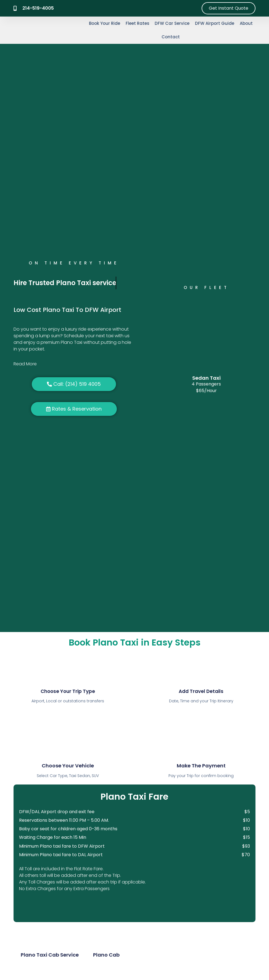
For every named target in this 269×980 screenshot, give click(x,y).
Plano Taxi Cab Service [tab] (50, 955)
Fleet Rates (138, 23)
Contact (171, 37)
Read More (25, 364)
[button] (74, 364)
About (246, 23)
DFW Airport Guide (215, 23)
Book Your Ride (105, 23)
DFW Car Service (172, 23)
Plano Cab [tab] (106, 955)
